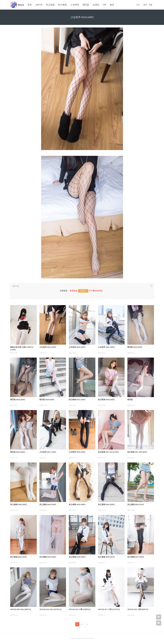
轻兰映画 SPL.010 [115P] (108, 451)
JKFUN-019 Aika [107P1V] (50, 609)
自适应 (96, 5)
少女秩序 (75, 5)
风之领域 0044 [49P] (77, 504)
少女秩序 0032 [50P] (77, 346)
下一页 (87, 624)
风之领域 (50, 5)
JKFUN (39, 5)
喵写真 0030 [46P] (135, 346)
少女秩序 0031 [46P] (106, 346)
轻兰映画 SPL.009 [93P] (137, 451)
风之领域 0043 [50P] (106, 504)
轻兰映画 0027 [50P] (77, 399)
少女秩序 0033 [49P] (48, 346)
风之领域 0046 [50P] (18, 504)
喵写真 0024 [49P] (18, 451)
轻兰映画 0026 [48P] (106, 399)
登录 (145, 5)
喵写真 (86, 5)
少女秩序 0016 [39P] (77, 451)
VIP (105, 5)
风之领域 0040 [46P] (48, 556)
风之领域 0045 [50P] (48, 504)
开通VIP (83, 290)
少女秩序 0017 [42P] (48, 451)
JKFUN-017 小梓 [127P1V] (109, 609)
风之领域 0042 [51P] (136, 504)
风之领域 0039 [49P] (77, 556)
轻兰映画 (63, 5)
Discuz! (92, 638)
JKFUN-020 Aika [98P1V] (21, 609)
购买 (112, 5)
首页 (30, 5)
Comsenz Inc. (79, 638)
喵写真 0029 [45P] (18, 399)
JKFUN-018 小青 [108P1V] (80, 609)
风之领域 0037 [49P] (136, 556)
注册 (150, 5)
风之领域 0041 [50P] (18, 556)
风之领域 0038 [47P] (106, 556)
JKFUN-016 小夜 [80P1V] (138, 609)
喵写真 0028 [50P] (47, 399)
